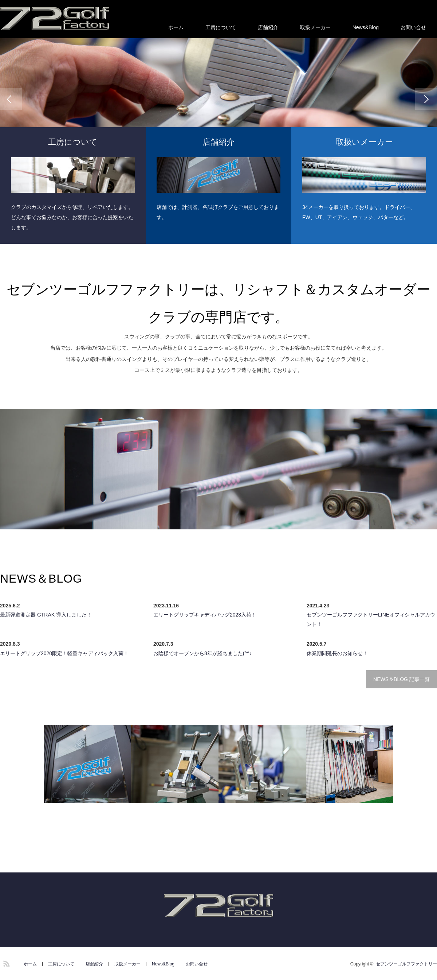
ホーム (176, 27)
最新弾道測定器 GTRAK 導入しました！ (46, 615)
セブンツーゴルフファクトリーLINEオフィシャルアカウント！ (371, 619)
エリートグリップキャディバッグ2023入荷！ (205, 615)
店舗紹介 (268, 27)
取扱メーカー (315, 27)
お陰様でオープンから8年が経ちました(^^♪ (203, 653)
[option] (219, 99)
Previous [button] (11, 99)
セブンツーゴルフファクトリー (406, 964)
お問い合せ (413, 27)
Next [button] (426, 99)
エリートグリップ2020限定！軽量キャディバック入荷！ (64, 653)
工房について (221, 27)
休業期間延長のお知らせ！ (337, 653)
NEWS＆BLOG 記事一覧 (401, 679)
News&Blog (366, 27)
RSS (5, 962)
